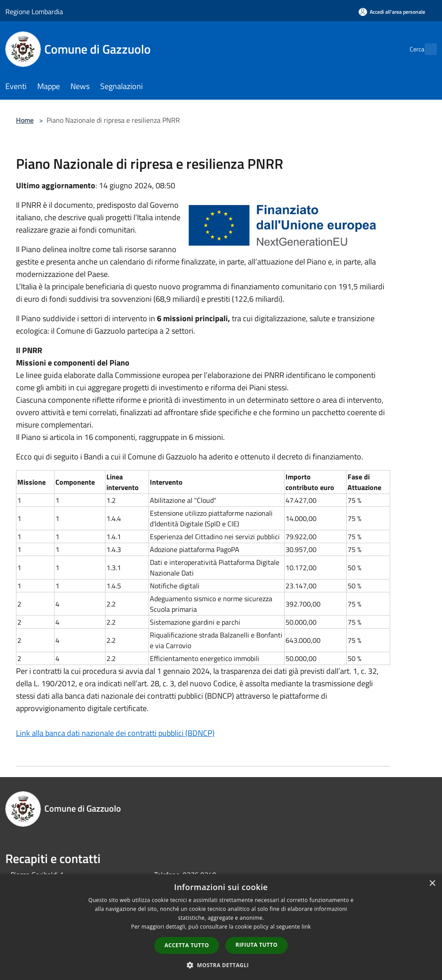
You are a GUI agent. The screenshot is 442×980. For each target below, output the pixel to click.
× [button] (432, 884)
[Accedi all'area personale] (392, 12)
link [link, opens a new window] (306, 927)
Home (25, 120)
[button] (221, 965)
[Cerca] (426, 49)
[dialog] (221, 927)
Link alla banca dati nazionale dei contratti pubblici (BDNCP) (115, 733)
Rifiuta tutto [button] (256, 945)
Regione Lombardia (34, 12)
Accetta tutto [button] (187, 945)
